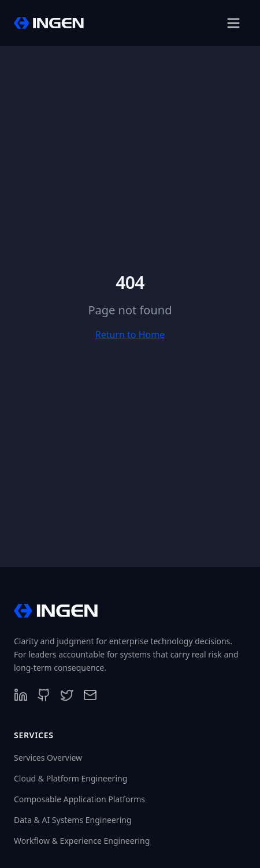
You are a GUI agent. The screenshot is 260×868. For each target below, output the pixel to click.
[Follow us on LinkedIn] (21, 695)
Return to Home (130, 335)
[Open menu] (233, 23)
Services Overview (48, 758)
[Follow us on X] (67, 695)
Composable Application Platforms (79, 799)
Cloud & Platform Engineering (70, 778)
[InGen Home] (49, 23)
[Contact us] (90, 695)
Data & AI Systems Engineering (73, 820)
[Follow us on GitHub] (44, 695)
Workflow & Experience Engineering (82, 841)
